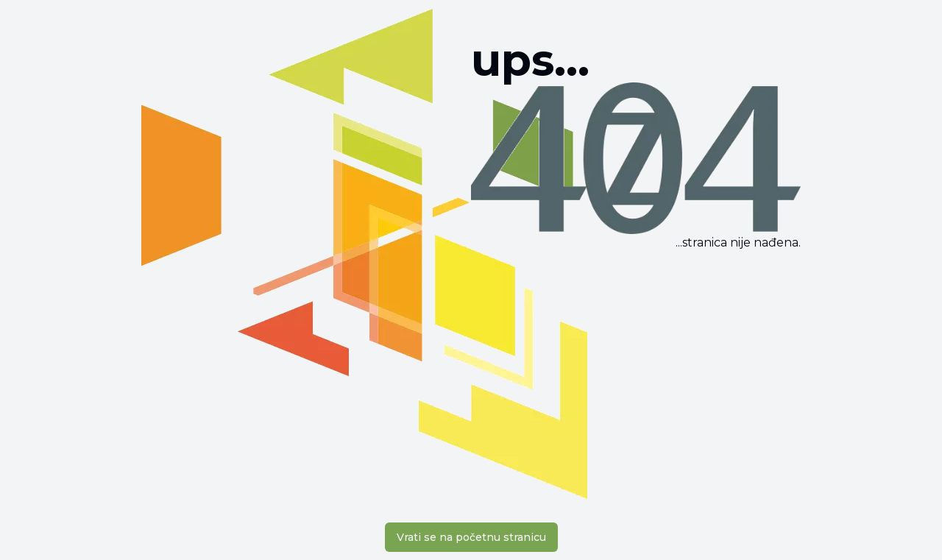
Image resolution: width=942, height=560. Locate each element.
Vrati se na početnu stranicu (471, 537)
